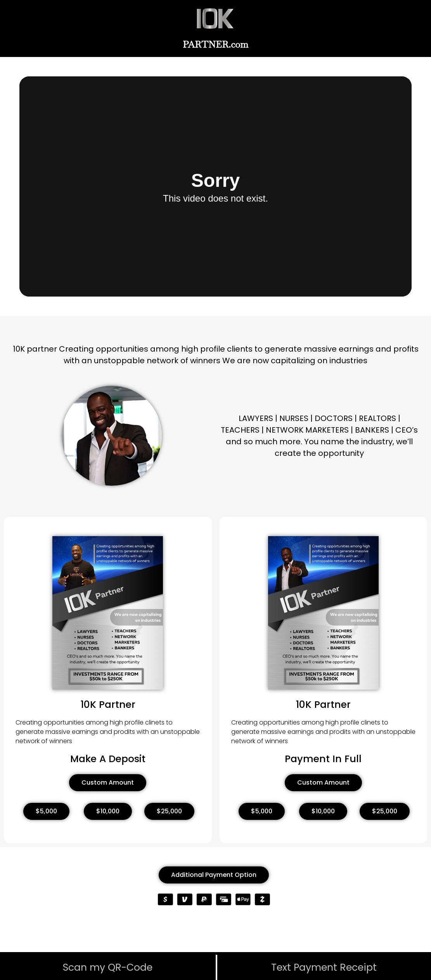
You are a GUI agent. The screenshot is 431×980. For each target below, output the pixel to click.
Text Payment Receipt (324, 967)
